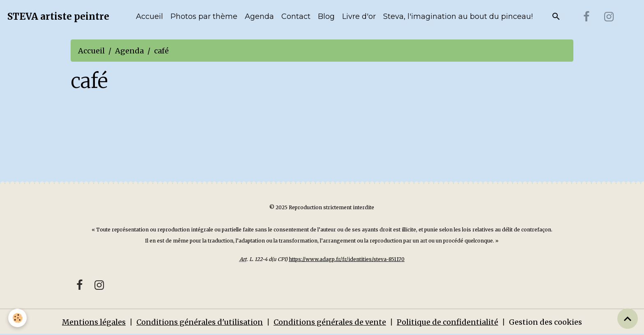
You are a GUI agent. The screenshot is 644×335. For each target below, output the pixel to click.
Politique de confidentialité (447, 322)
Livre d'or (359, 16)
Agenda (259, 16)
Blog (326, 16)
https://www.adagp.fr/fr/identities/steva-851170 (347, 259)
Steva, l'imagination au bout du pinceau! (458, 16)
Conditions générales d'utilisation (200, 322)
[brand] (58, 17)
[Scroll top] (628, 319)
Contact (296, 16)
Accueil (149, 16)
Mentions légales (94, 322)
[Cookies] (17, 318)
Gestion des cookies (545, 322)
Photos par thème (204, 16)
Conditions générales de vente (330, 322)
